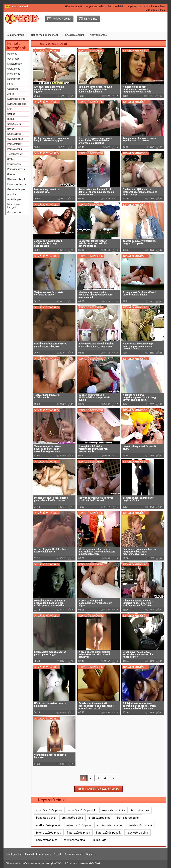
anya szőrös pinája (113, 810)
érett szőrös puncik (48, 825)
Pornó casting (15, 149)
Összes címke (14, 212)
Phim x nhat (11, 863)
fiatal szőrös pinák (78, 833)
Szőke (10, 159)
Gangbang (13, 89)
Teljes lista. (100, 840)
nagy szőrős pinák (75, 840)
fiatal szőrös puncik (108, 833)
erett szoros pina (100, 818)
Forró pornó (72, 863)
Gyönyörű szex (15, 139)
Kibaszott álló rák (16, 179)
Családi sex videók (155, 7)
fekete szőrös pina (140, 825)
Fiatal (10, 84)
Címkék (58, 854)
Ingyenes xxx (134, 7)
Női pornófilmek (15, 35)
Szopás (11, 114)
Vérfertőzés (13, 59)
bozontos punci (46, 818)
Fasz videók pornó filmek (38, 854)
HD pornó (12, 54)
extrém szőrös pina (79, 825)
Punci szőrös (23, 863)
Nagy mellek (14, 79)
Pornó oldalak (116, 7)
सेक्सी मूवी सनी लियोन (54, 863)
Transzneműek (15, 154)
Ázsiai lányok (14, 199)
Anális (11, 94)
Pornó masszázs (16, 169)
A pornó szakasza (74, 854)
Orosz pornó (14, 69)
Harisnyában (14, 164)
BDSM (11, 119)
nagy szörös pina (137, 833)
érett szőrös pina (72, 818)
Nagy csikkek (14, 134)
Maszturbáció (15, 64)
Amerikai (12, 194)
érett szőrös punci (128, 818)
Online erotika (14, 124)
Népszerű (91, 854)
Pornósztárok (14, 144)
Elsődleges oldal (14, 854)
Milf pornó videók (155, 10)
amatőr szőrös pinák (49, 810)
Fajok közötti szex (17, 184)
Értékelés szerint (75, 35)
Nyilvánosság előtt (17, 104)
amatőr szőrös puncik (82, 810)
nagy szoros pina (47, 840)
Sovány (11, 174)
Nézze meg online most (45, 35)
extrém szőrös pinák (110, 825)
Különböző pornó (16, 99)
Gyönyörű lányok (16, 189)
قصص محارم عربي (37, 863)
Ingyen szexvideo (95, 7)
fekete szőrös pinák (49, 833)
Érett (10, 109)
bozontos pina (140, 810)
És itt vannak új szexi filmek (98, 789)
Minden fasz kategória (14, 206)
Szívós (11, 129)
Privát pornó (14, 74)
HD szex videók (74, 7)
